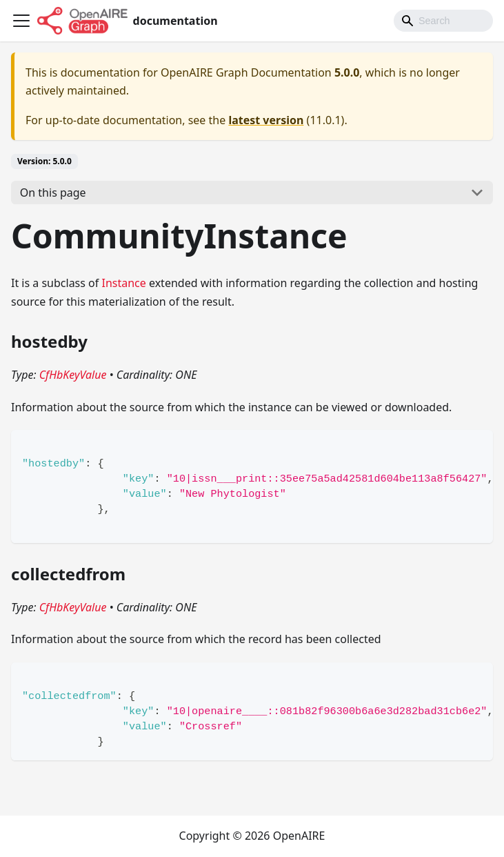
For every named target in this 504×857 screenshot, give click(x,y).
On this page (53, 193)
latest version (266, 120)
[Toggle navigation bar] (21, 21)
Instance (123, 283)
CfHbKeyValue (73, 375)
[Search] (443, 21)
